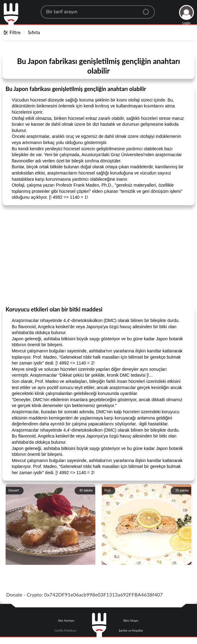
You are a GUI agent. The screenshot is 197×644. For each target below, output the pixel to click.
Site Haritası (66, 620)
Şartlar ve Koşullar (131, 630)
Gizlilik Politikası (65, 630)
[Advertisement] (98, 255)
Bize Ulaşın (131, 620)
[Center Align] (148, 9)
